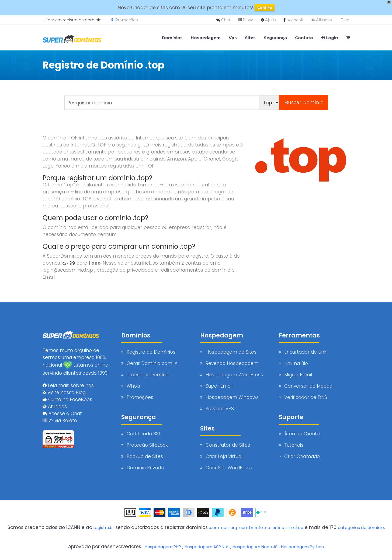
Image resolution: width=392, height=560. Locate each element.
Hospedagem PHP (164, 546)
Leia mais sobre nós (68, 382)
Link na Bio (296, 363)
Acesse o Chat (62, 410)
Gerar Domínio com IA (152, 363)
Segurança (275, 38)
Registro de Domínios (151, 352)
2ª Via (248, 20)
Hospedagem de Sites (231, 352)
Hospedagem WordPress (234, 375)
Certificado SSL (144, 434)
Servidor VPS (220, 409)
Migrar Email (298, 375)
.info (268, 527)
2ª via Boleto (60, 417)
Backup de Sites (145, 456)
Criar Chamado (302, 456)
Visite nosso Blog (64, 389)
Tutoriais (294, 445)
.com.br (253, 527)
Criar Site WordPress (229, 468)
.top (313, 527)
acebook (295, 20)
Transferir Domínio (148, 375)
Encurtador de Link (305, 352)
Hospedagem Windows (232, 397)
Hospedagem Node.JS (268, 546)
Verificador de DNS (306, 397)
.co (277, 527)
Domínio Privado (145, 468)
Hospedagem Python (322, 546)
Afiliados (324, 20)
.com (217, 527)
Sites (250, 38)
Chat (226, 20)
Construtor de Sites (228, 445)
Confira (265, 8)
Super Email (219, 386)
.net (229, 527)
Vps (233, 38)
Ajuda (270, 20)
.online (289, 527)
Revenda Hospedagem (232, 363)
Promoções (124, 20)
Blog (345, 20)
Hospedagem (206, 38)
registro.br (105, 527)
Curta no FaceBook (67, 396)
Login (329, 38)
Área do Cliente (302, 434)
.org (239, 527)
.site (303, 527)
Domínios (172, 38)
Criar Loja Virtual (224, 456)
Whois (133, 386)
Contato (304, 38)
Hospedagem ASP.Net (214, 546)
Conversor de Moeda (308, 386)
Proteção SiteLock (147, 445)
